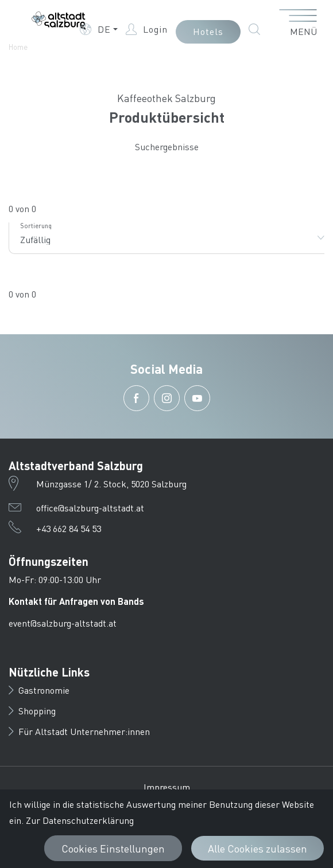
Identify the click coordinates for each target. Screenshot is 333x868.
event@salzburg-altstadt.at (63, 623)
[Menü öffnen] (298, 24)
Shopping (32, 711)
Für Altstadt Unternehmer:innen (79, 731)
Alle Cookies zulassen (258, 848)
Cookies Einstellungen (113, 848)
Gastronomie (39, 690)
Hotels (208, 31)
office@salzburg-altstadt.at (90, 508)
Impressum (167, 787)
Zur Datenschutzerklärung (80, 820)
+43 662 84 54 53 (69, 528)
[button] (99, 29)
